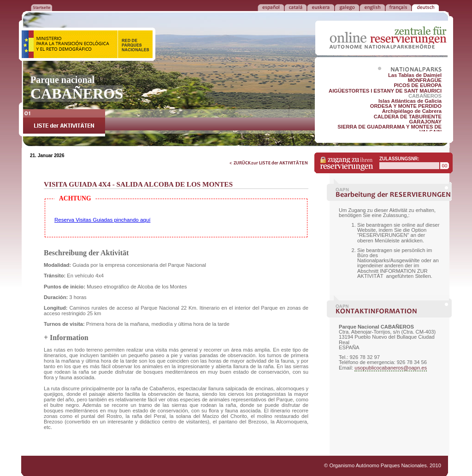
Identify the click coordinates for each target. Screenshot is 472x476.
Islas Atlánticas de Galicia (410, 101)
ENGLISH (372, 7)
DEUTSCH (425, 7)
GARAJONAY (425, 122)
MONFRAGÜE (425, 80)
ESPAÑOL (271, 7)
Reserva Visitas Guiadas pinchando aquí (102, 220)
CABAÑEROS (425, 96)
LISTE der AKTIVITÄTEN (64, 123)
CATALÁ (295, 7)
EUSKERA (321, 7)
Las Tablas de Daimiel (415, 75)
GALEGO (347, 7)
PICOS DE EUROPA (418, 85)
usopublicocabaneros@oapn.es (391, 368)
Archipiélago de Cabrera (412, 111)
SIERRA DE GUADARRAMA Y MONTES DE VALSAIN (389, 129)
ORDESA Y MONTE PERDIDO (406, 106)
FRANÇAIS (398, 7)
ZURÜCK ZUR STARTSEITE (41, 7)
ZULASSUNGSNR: (399, 159)
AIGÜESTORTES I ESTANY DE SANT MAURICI (385, 91)
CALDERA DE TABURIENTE (408, 117)
